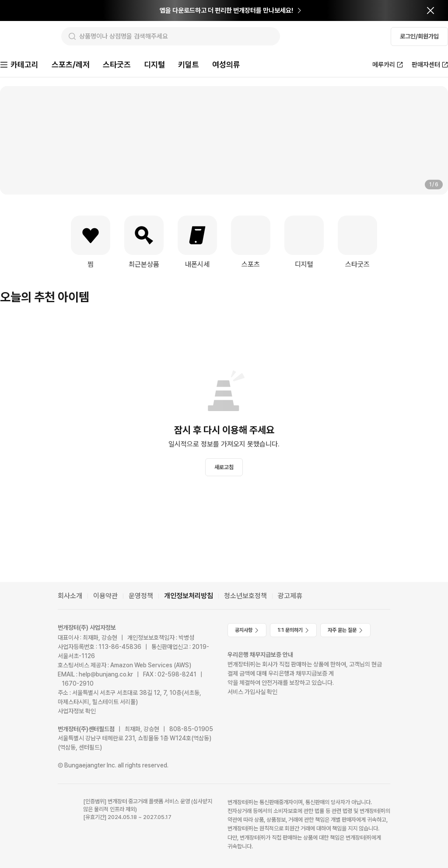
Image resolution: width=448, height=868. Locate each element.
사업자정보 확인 (77, 711)
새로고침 (224, 468)
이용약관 (105, 596)
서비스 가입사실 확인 (252, 692)
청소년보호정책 (245, 596)
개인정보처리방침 (189, 596)
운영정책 (141, 596)
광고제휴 (290, 596)
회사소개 (70, 596)
